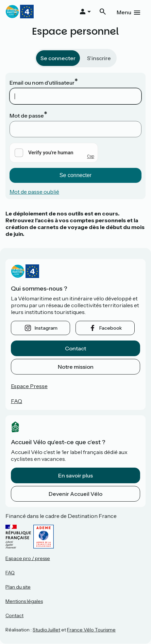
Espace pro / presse (28, 558)
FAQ (16, 401)
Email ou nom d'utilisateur (42, 83)
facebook (111, 328)
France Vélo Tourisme (91, 630)
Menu (124, 12)
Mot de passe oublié (34, 192)
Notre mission (76, 367)
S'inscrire (99, 58)
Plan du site (18, 587)
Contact (75, 348)
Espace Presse (29, 386)
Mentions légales (24, 601)
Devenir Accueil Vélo (75, 494)
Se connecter (58, 58)
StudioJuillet (46, 630)
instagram (46, 328)
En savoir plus (75, 475)
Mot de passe (27, 116)
